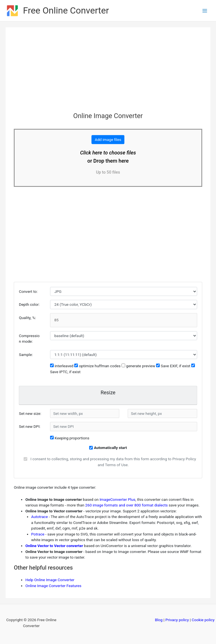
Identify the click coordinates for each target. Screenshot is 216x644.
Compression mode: (29, 339)
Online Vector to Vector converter (54, 546)
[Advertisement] (108, 72)
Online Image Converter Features (53, 586)
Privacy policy (177, 620)
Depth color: (29, 304)
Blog (159, 620)
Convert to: (28, 291)
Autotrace (40, 517)
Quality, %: (27, 318)
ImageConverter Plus (117, 499)
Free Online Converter (66, 10)
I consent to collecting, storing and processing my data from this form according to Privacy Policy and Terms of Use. (113, 462)
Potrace (38, 534)
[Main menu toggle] (205, 11)
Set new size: (30, 413)
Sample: (26, 355)
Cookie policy (203, 620)
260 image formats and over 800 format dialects (126, 505)
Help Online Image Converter (50, 580)
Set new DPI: (30, 426)
